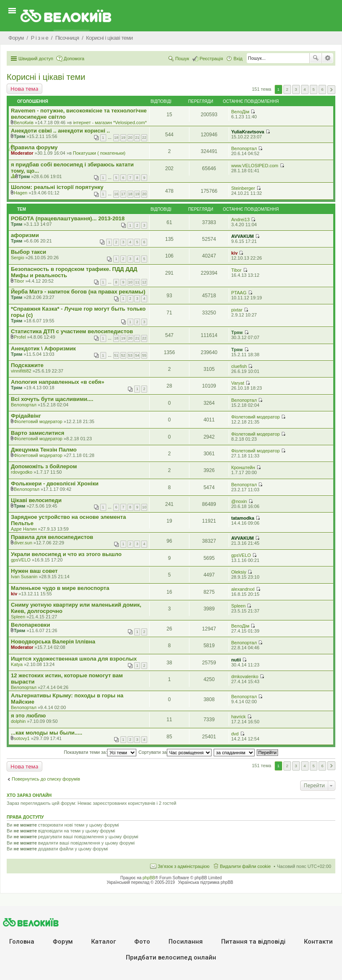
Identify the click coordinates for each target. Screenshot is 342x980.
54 (137, 355)
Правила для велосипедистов (52, 537)
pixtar (237, 310)
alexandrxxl (243, 589)
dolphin (18, 721)
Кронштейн (243, 467)
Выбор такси (28, 252)
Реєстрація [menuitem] (211, 59)
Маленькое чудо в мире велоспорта (60, 588)
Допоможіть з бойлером (44, 466)
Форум (63, 942)
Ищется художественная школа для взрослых (74, 659)
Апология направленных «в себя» (57, 382)
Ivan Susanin (24, 577)
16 (116, 194)
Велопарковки (31, 625)
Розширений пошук (328, 58)
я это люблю (28, 716)
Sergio (18, 258)
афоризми (25, 235)
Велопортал (244, 148)
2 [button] (287, 89)
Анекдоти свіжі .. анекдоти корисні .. (60, 131)
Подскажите (27, 365)
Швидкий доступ (36, 59)
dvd (235, 734)
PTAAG (239, 293)
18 (116, 138)
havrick (239, 717)
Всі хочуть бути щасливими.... (52, 399)
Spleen (18, 617)
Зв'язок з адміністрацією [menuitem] (184, 866)
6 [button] (322, 89)
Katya (17, 664)
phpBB (149, 878)
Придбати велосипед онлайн (171, 957)
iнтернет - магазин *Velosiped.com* (110, 122)
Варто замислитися (38, 433)
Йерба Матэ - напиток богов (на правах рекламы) (78, 292)
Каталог (103, 942)
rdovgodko (22, 472)
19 (123, 138)
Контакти (318, 942)
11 (137, 282)
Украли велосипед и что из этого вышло (66, 554)
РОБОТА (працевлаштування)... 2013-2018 (68, 218)
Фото (142, 942)
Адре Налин (24, 529)
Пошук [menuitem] (182, 59)
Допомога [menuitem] (74, 59)
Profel (20, 337)
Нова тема (24, 89)
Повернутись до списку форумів (46, 779)
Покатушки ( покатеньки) (99, 153)
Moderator (22, 153)
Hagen (20, 193)
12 (144, 282)
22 (144, 138)
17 (123, 194)
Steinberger (243, 188)
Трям (19, 136)
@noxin (239, 501)
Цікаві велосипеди (36, 500)
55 (144, 355)
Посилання (186, 942)
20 (130, 138)
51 (116, 355)
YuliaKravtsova (248, 132)
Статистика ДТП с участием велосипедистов (72, 331)
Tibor (19, 281)
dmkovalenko (245, 676)
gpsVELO (21, 560)
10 (130, 282)
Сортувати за (175, 752)
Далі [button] (331, 90)
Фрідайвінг (26, 416)
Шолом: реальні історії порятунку (57, 187)
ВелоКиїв (24, 122)
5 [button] (314, 89)
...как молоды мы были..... (47, 733)
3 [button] (296, 89)
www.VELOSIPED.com (255, 166)
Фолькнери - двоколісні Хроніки (55, 484)
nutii (236, 660)
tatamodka (243, 518)
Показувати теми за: (100, 752)
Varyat (238, 383)
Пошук (316, 58)
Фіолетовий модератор (38, 421)
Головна (22, 942)
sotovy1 (22, 738)
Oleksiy (239, 572)
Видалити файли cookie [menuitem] (245, 866)
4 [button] (305, 89)
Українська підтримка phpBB (206, 882)
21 (137, 138)
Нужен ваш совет (34, 571)
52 (123, 355)
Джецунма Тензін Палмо (44, 450)
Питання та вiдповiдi (253, 942)
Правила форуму (34, 147)
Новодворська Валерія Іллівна (53, 642)
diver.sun (23, 543)
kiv (234, 253)
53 (130, 355)
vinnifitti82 (21, 371)
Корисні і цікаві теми (46, 77)
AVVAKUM (242, 236)
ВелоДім (240, 112)
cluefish (239, 366)
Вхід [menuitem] (238, 59)
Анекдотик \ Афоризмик (43, 348)
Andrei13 (240, 219)
